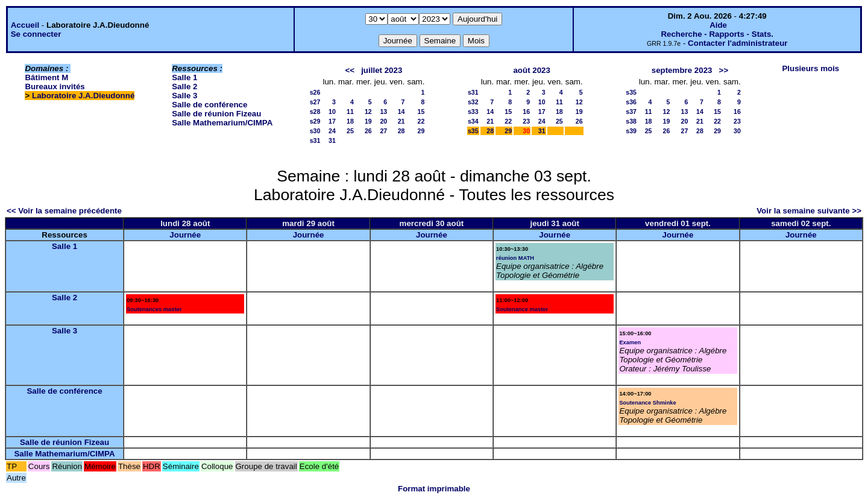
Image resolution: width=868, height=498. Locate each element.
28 (401, 131)
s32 (473, 102)
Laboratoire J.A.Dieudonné (83, 96)
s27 (315, 102)
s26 (315, 92)
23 (526, 121)
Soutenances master (154, 309)
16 (526, 112)
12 (368, 112)
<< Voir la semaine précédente (64, 211)
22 (421, 121)
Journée (185, 235)
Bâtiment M (46, 77)
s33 (473, 112)
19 (368, 121)
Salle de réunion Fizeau (216, 114)
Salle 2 (184, 87)
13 (383, 112)
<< (350, 70)
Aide (718, 25)
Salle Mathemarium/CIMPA (222, 123)
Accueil (25, 25)
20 (383, 121)
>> (724, 70)
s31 (315, 140)
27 (383, 131)
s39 (631, 131)
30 (737, 131)
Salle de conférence (209, 105)
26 (368, 131)
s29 (315, 121)
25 (350, 131)
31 (332, 140)
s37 (631, 112)
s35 (473, 131)
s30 (315, 131)
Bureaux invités (55, 87)
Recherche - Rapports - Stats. (717, 34)
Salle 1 (184, 77)
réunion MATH (515, 258)
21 (401, 121)
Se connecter (36, 34)
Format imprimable (434, 489)
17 (332, 121)
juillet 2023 (382, 70)
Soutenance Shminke (647, 403)
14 (401, 112)
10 (332, 112)
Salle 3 (184, 96)
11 (350, 112)
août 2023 (532, 70)
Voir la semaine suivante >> (809, 211)
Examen (630, 342)
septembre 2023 (682, 70)
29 (421, 131)
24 (332, 131)
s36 (631, 102)
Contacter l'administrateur (737, 43)
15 (421, 112)
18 (350, 121)
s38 (631, 121)
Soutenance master (522, 309)
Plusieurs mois (810, 68)
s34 (473, 121)
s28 (315, 112)
